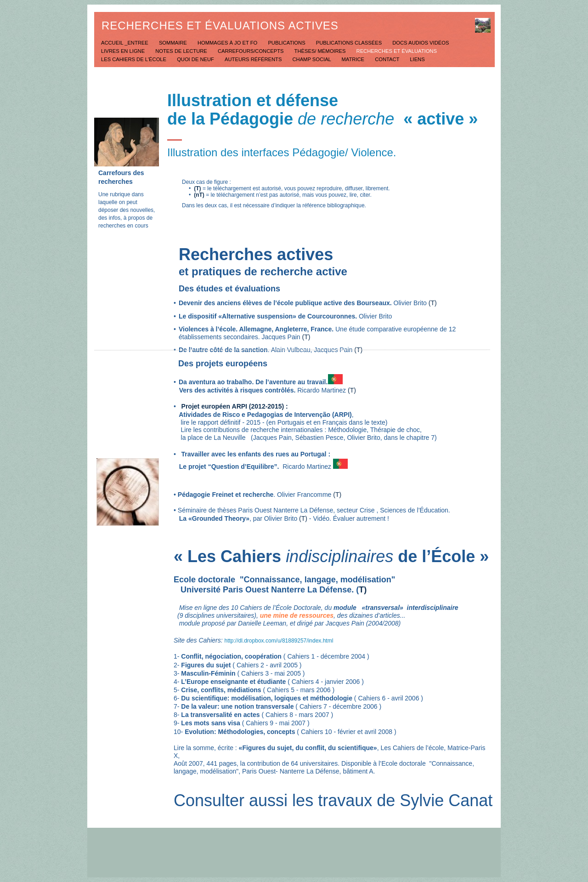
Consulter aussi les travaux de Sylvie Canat (333, 800)
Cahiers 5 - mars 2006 (300, 690)
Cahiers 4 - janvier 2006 (326, 682)
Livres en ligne (124, 51)
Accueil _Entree (125, 43)
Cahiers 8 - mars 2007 (297, 715)
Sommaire (174, 43)
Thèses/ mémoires (321, 51)
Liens (417, 59)
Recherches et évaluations (397, 51)
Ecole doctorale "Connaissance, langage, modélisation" (284, 580)
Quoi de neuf (196, 59)
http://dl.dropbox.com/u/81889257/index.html (279, 641)
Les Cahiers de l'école (134, 59)
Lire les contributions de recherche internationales (250, 430)
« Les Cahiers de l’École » (331, 556)
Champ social (313, 59)
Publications (287, 43)
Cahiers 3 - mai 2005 (270, 673)
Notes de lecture (182, 51)
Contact (388, 59)
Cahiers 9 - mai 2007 (276, 723)
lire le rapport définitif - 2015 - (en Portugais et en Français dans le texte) (280, 422)
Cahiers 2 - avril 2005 (266, 665)
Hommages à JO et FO (228, 43)
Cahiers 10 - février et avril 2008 (348, 732)
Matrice (354, 59)
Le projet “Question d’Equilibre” (226, 467)
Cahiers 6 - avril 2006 (388, 698)
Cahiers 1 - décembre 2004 (326, 656)
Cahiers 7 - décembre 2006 (339, 706)
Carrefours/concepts (252, 51)
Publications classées (350, 43)
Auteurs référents (254, 59)
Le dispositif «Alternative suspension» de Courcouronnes (267, 316)
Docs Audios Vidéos (421, 43)
